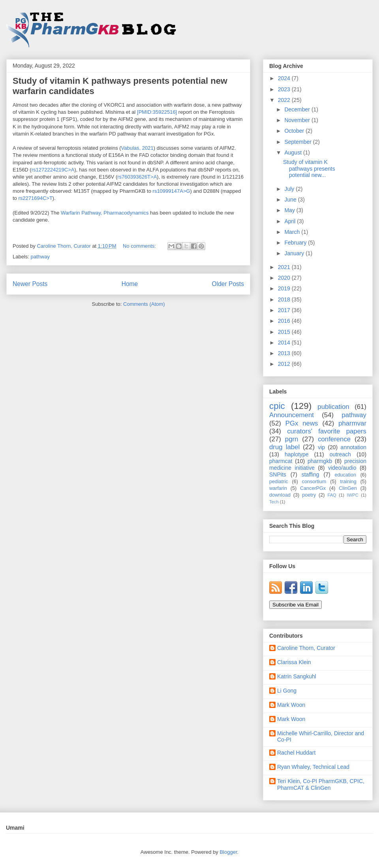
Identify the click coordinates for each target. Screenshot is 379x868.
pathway (40, 257)
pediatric (279, 482)
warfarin (278, 488)
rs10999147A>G (172, 191)
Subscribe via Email (296, 605)
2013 (285, 353)
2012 (285, 364)
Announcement (292, 415)
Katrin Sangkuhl (297, 676)
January (295, 253)
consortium (314, 482)
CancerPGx (313, 488)
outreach (340, 454)
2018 (285, 299)
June (291, 200)
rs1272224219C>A (53, 170)
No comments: (140, 246)
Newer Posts (30, 284)
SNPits (278, 474)
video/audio (342, 468)
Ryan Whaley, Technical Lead (313, 767)
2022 (285, 100)
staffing (311, 474)
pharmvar (352, 423)
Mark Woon (291, 705)
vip (321, 447)
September (298, 142)
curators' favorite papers (327, 431)
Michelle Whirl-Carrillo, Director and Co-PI (321, 737)
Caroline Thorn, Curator (306, 648)
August (294, 153)
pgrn (292, 439)
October (295, 131)
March (293, 232)
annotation (354, 447)
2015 (285, 332)
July (290, 189)
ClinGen (348, 488)
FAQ (332, 495)
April (291, 221)
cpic (277, 406)
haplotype (297, 454)
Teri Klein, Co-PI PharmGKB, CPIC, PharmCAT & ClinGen (321, 784)
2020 (285, 278)
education (346, 475)
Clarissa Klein (294, 662)
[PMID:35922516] (156, 112)
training (348, 482)
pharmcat (281, 461)
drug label (284, 447)
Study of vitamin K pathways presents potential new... (309, 169)
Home (130, 284)
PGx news (302, 423)
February (296, 243)
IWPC (353, 495)
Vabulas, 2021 (137, 148)
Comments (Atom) (144, 304)
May (290, 210)
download (280, 495)
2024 (285, 78)
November (298, 120)
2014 (285, 343)
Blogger (228, 852)
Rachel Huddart (296, 753)
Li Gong (287, 691)
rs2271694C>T (35, 198)
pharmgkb (320, 461)
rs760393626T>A (137, 177)
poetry (309, 495)
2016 (285, 321)
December (298, 109)
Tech (274, 502)
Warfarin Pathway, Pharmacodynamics (105, 213)
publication (333, 407)
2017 (285, 310)
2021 (285, 267)
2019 (285, 288)
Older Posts (228, 284)
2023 (285, 89)
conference (334, 439)
